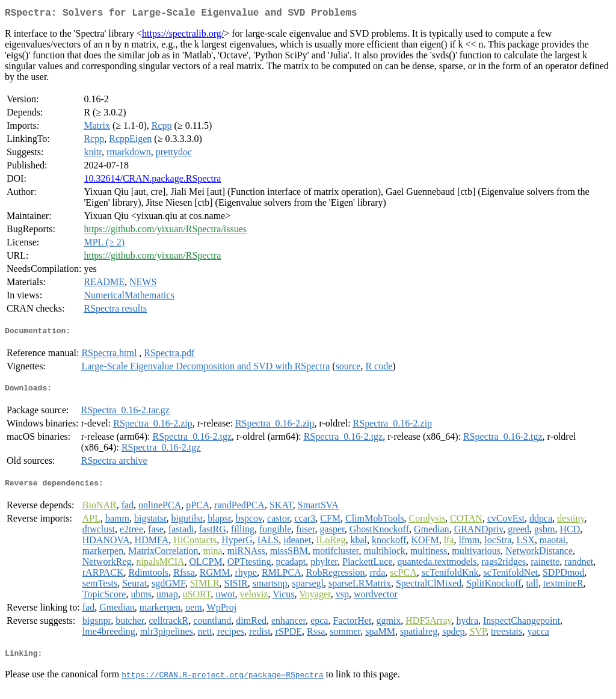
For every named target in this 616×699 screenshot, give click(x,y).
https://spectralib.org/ (183, 36)
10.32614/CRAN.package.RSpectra (152, 181)
